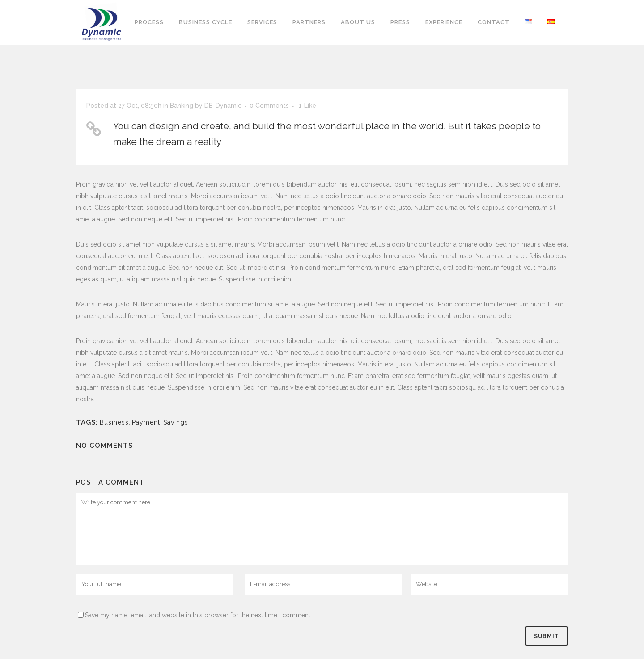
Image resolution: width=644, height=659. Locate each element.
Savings (176, 422)
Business (114, 422)
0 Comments (269, 106)
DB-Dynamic (223, 106)
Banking (182, 106)
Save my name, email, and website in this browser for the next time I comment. (198, 615)
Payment (146, 422)
